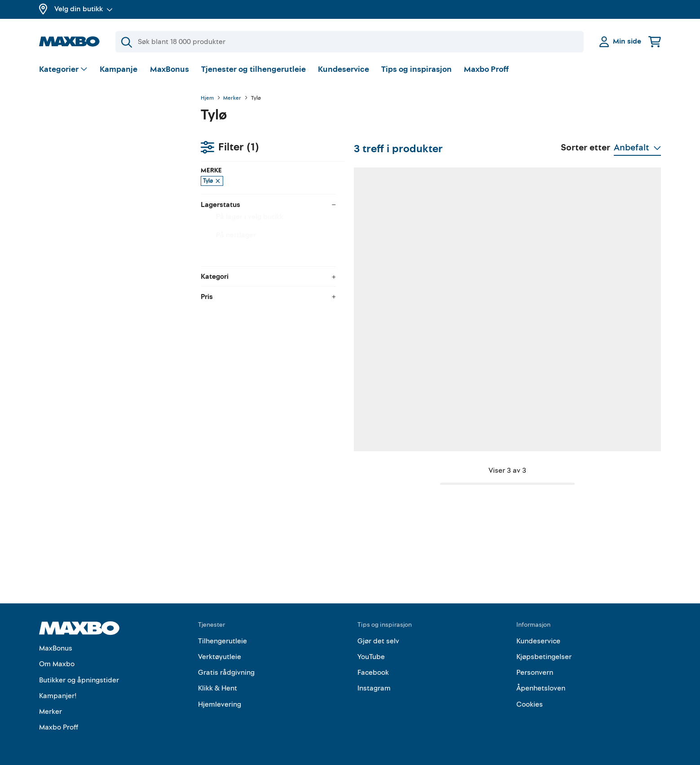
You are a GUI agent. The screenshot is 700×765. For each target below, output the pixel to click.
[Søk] (349, 42)
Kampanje (119, 69)
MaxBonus (169, 69)
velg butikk (104, 179)
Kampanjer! (58, 690)
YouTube (371, 651)
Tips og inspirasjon (416, 69)
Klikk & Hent (218, 683)
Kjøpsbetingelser (544, 651)
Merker (232, 98)
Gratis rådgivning (226, 667)
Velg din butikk (84, 9)
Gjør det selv (378, 635)
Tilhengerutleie (222, 635)
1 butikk (258, 410)
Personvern (535, 667)
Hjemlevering (220, 699)
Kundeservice (343, 69)
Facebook (373, 667)
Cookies (530, 699)
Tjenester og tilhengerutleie (253, 69)
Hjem (207, 98)
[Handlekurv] (655, 42)
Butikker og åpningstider (79, 674)
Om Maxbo (57, 659)
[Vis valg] (64, 70)
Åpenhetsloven (541, 683)
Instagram (374, 683)
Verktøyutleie (220, 651)
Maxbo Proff (486, 69)
